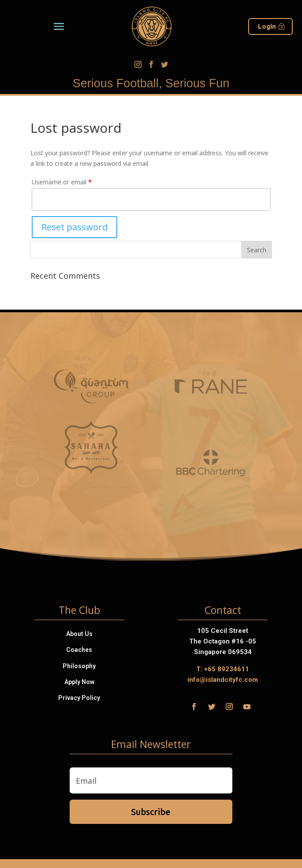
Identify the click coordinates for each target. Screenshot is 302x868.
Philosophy (79, 666)
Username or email (62, 182)
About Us (79, 634)
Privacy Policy (79, 698)
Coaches (79, 650)
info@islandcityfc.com (223, 680)
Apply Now (79, 682)
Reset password (75, 227)
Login (267, 26)
